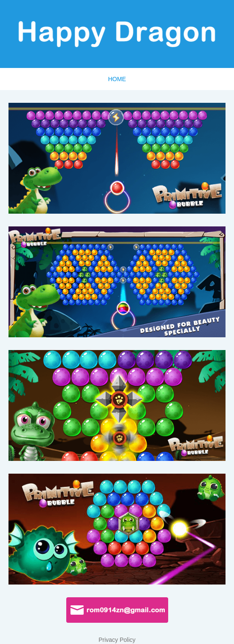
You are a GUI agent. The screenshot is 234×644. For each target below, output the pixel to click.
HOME (117, 79)
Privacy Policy (117, 640)
